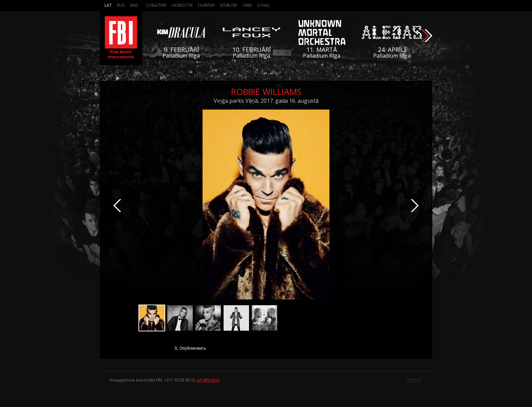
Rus (121, 5)
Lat (108, 5)
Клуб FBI (229, 5)
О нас (264, 5)
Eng (134, 5)
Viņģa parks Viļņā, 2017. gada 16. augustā (266, 101)
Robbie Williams (266, 92)
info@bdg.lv (208, 380)
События (156, 5)
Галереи (206, 5)
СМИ (247, 5)
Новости (182, 5)
